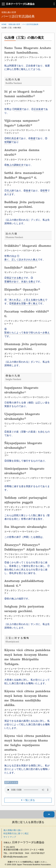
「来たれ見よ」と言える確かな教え (26, 300)
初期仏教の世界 (14, 24)
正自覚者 (38, 109)
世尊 (45, 191)
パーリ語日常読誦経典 (30, 24)
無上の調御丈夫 (15, 165)
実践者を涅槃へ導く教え (25, 304)
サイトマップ (10, 837)
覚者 (28, 191)
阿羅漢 (18, 109)
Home (4, 24)
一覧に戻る (29, 800)
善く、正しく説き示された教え (21, 260)
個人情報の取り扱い (13, 830)
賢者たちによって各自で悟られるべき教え (27, 333)
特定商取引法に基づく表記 (16, 833)
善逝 (33, 138)
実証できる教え (15, 278)
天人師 (10, 191)
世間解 (8, 142)
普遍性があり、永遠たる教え (20, 282)
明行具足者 (13, 138)
